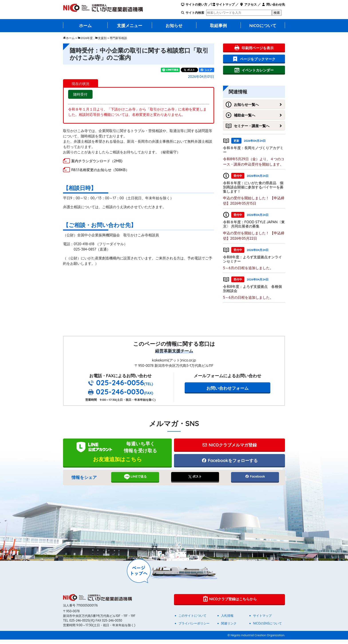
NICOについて (263, 26)
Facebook (255, 481)
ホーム (85, 26)
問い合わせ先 (273, 4)
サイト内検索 (195, 13)
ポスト (195, 481)
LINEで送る (135, 481)
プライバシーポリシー (194, 628)
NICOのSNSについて (267, 628)
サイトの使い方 (194, 4)
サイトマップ (223, 4)
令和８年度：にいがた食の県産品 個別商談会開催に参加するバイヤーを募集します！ (253, 187)
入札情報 (227, 620)
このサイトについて (192, 620)
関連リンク (229, 628)
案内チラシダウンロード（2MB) (97, 161)
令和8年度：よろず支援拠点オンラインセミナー (252, 259)
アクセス (248, 4)
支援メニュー (130, 26)
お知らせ (174, 26)
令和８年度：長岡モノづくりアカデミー (253, 150)
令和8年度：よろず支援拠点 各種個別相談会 (252, 289)
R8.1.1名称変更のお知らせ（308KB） (100, 170)
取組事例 (218, 26)
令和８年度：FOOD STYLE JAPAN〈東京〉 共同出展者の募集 (254, 224)
